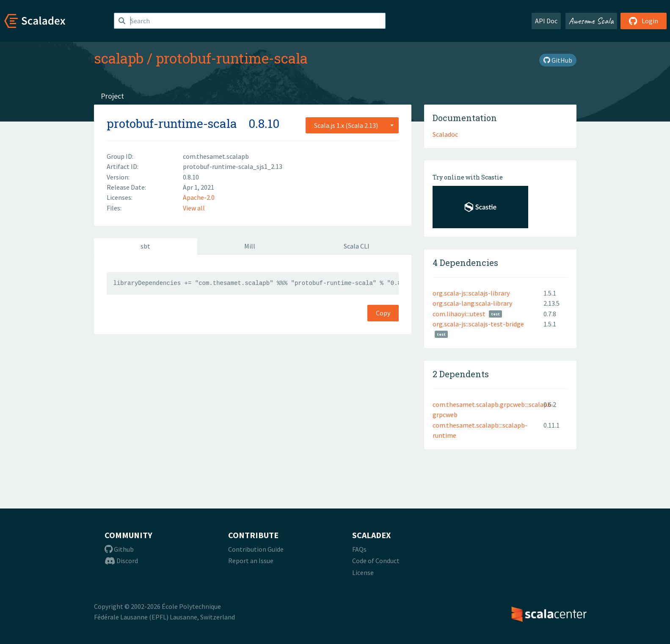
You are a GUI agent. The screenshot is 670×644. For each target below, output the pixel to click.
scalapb (119, 58)
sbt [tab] (145, 246)
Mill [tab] (250, 246)
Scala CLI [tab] (357, 246)
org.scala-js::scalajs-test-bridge (478, 324)
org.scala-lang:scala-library (472, 303)
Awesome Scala (591, 21)
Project (112, 96)
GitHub (558, 60)
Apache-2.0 (199, 197)
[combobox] (352, 125)
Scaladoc (445, 134)
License (363, 572)
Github (119, 549)
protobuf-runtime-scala (232, 58)
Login (644, 21)
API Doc (546, 21)
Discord (121, 561)
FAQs (359, 549)
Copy (383, 313)
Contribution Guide (256, 549)
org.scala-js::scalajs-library (471, 293)
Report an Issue (251, 561)
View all (194, 208)
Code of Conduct (376, 561)
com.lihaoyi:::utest (459, 314)
